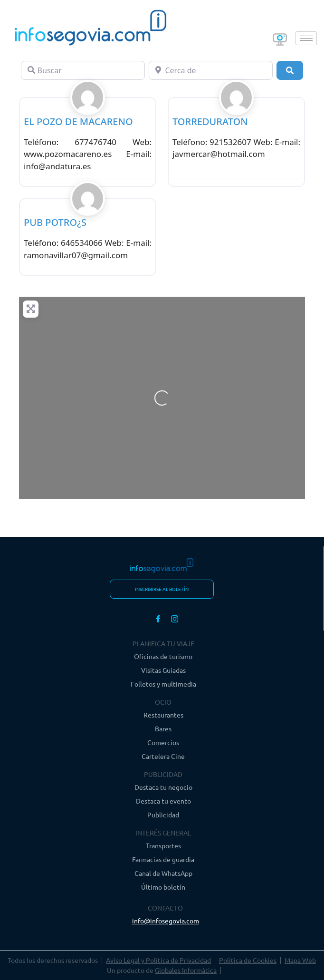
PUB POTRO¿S (55, 222)
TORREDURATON (210, 121)
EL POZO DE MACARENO (78, 121)
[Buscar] (83, 70)
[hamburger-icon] (306, 38)
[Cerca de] (211, 70)
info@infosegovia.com (166, 921)
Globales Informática (186, 970)
